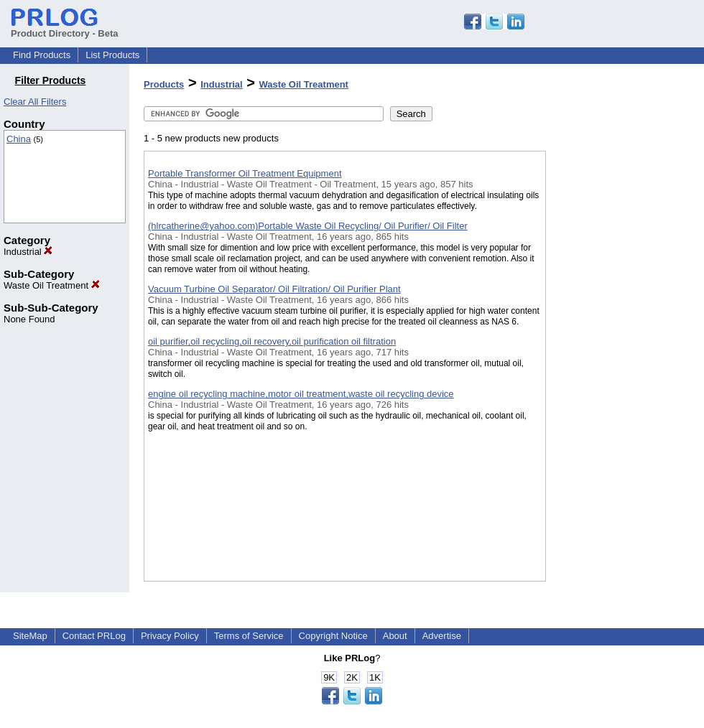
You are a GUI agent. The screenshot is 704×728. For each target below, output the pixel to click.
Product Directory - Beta (65, 28)
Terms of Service (249, 636)
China (19, 139)
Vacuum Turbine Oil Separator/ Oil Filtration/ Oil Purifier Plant (274, 289)
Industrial (28, 252)
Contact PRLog (94, 636)
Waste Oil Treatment (52, 285)
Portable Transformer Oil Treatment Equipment (245, 173)
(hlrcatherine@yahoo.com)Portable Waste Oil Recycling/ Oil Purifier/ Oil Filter (308, 226)
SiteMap (30, 636)
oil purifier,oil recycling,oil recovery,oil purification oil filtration (272, 341)
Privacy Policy (170, 636)
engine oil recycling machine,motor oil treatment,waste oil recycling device (301, 394)
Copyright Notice (333, 636)
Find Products (42, 55)
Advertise (442, 636)
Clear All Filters (35, 102)
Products (164, 84)
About (395, 636)
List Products (112, 55)
